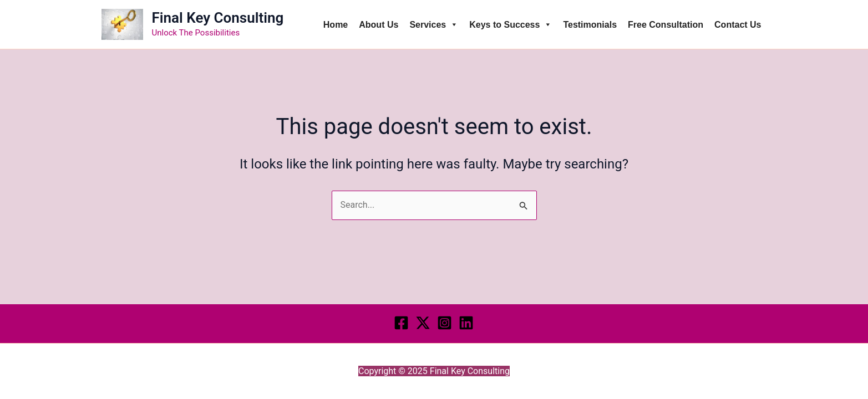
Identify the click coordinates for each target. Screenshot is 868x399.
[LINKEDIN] (466, 323)
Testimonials (590, 25)
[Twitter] (423, 323)
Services (434, 25)
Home (336, 25)
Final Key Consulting (218, 18)
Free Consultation (666, 25)
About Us (379, 25)
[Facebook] (401, 323)
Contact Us (738, 25)
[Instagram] (445, 323)
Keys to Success (511, 25)
